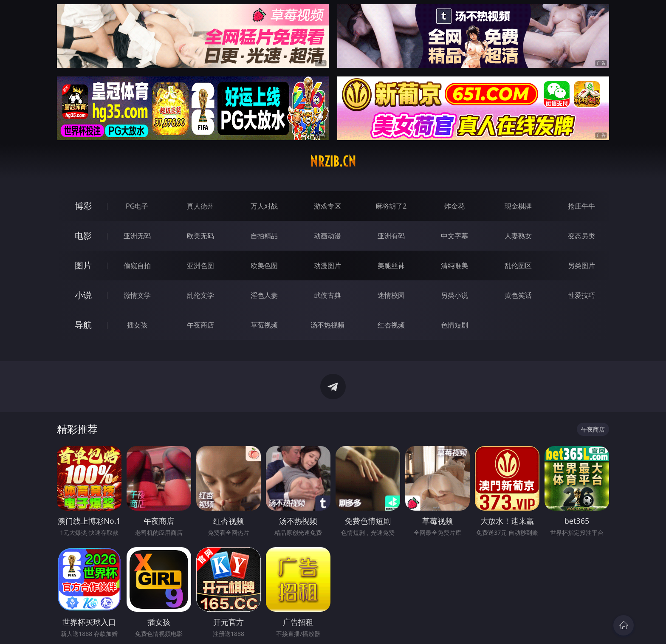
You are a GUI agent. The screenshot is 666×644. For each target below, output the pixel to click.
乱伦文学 (200, 295)
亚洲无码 (137, 236)
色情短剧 (454, 325)
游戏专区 (327, 206)
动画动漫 (327, 236)
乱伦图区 (518, 266)
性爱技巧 (581, 295)
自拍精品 (264, 236)
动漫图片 (327, 266)
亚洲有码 (391, 236)
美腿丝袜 (391, 266)
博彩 (83, 206)
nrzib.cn (333, 161)
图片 (83, 265)
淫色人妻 (264, 295)
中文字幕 (454, 236)
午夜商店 (200, 325)
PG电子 (137, 206)
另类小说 (454, 295)
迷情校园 (391, 295)
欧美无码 (200, 236)
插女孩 (137, 325)
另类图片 (581, 266)
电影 (83, 236)
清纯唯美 (454, 266)
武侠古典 (327, 295)
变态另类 (581, 236)
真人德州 (200, 206)
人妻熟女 (518, 236)
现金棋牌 (518, 206)
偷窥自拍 (137, 266)
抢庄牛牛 (581, 206)
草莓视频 (264, 325)
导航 (83, 325)
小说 (83, 295)
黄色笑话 (518, 295)
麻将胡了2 (391, 206)
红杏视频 (391, 325)
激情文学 (137, 295)
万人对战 (264, 206)
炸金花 (454, 206)
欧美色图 (264, 266)
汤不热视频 (327, 325)
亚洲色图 (200, 266)
